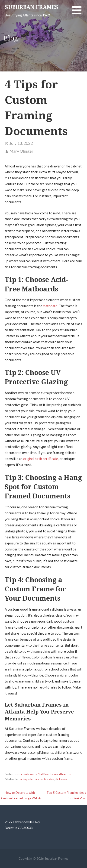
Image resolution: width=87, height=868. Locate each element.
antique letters (29, 779)
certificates (47, 779)
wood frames (62, 774)
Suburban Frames (31, 7)
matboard (50, 306)
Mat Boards (45, 774)
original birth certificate (41, 459)
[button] (80, 13)
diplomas (61, 779)
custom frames (27, 774)
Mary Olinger (21, 151)
